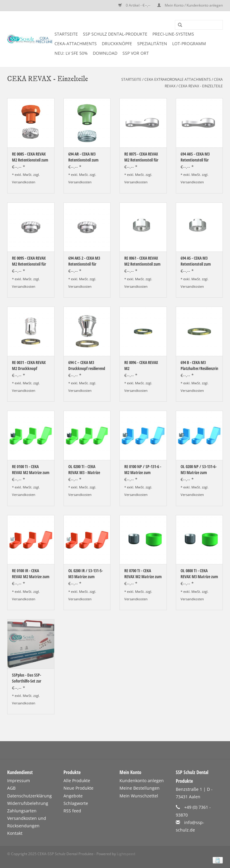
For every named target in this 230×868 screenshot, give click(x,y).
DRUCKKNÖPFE (117, 44)
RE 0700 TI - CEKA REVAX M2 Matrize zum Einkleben (143, 574)
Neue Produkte (78, 788)
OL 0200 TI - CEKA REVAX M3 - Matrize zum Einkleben (84, 470)
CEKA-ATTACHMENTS (76, 44)
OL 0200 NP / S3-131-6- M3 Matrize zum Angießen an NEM (199, 470)
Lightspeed (126, 854)
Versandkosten (24, 182)
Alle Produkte (77, 781)
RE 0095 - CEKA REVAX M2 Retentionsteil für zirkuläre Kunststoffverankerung (31, 261)
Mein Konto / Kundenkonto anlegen (190, 5)
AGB (11, 788)
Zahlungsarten (22, 811)
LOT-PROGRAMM (189, 44)
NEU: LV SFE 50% (71, 53)
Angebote (73, 796)
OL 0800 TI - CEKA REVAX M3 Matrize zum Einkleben (199, 574)
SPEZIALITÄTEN (152, 44)
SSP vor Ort (136, 53)
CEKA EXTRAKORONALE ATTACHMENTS (178, 79)
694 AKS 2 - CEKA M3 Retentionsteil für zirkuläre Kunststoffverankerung (87, 261)
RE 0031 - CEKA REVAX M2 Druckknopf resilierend (29, 366)
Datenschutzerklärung (29, 796)
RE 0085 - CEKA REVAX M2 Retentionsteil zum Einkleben (30, 157)
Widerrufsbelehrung (28, 803)
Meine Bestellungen (140, 788)
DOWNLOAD (105, 53)
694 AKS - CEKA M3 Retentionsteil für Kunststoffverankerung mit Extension (199, 157)
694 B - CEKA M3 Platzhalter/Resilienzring (199, 365)
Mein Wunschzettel (139, 796)
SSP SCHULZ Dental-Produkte (115, 34)
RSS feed (72, 811)
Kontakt (15, 833)
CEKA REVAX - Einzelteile (201, 86)
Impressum (19, 781)
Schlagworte (76, 803)
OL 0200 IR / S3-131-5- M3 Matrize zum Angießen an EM (86, 574)
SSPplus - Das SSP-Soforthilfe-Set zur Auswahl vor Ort (27, 678)
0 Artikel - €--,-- (135, 5)
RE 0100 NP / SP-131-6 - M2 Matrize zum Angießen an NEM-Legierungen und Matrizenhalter (143, 470)
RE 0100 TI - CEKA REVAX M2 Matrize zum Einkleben (31, 470)
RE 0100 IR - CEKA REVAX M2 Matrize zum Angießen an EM (31, 574)
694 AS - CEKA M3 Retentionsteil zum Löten (196, 261)
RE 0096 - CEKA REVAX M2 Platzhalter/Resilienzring (143, 366)
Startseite (66, 34)
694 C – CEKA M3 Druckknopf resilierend (87, 365)
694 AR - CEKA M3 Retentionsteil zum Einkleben (83, 157)
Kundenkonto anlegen (142, 781)
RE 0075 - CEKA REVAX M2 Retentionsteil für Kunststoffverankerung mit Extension (143, 157)
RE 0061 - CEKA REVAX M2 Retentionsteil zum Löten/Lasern (142, 261)
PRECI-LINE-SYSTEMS (173, 34)
